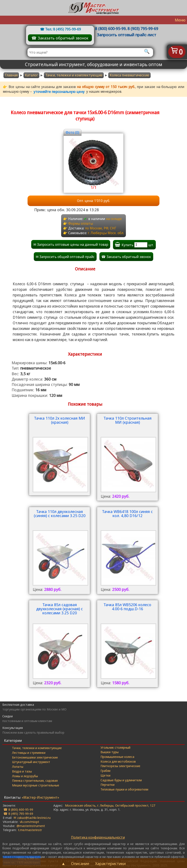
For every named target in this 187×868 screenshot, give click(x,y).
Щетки (105, 775)
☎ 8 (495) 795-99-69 (18, 813)
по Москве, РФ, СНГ (101, 228)
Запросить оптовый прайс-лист (127, 35)
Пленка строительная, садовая (35, 780)
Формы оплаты (81, 223)
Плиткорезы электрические (120, 766)
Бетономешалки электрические (35, 757)
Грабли (105, 771)
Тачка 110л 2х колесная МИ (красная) (59, 420)
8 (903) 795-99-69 (143, 28)
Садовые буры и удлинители (121, 780)
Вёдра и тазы (22, 771)
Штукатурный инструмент (31, 762)
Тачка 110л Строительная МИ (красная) (127, 420)
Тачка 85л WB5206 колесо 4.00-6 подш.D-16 (127, 607)
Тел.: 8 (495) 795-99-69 (63, 29)
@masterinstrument (31, 826)
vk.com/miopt (29, 822)
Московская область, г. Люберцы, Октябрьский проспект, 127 (110, 805)
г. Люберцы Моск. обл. (106, 233)
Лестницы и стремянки (29, 753)
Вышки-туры (110, 752)
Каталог (31, 75)
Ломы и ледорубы (25, 776)
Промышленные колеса (117, 757)
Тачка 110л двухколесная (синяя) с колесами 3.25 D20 (60, 514)
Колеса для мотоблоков (118, 761)
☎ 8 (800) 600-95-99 (18, 809)
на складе (114, 219)
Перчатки (107, 785)
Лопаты (18, 766)
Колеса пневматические (129, 75)
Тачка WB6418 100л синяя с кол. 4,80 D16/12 (127, 514)
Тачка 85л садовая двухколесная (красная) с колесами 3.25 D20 (59, 609)
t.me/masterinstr (30, 830)
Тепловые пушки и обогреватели (124, 789)
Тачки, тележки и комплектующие (37, 748)
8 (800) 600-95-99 (110, 28)
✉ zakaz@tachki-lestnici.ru (32, 818)
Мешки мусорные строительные (36, 785)
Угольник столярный (115, 747)
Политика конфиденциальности (98, 837)
